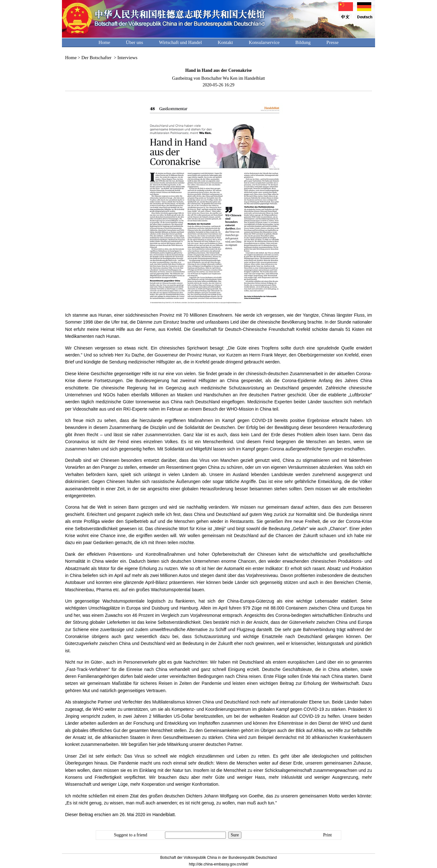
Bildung (303, 42)
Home (104, 42)
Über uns (134, 42)
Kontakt (225, 42)
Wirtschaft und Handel (180, 42)
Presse (332, 42)
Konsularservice (264, 42)
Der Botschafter (97, 58)
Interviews (127, 58)
